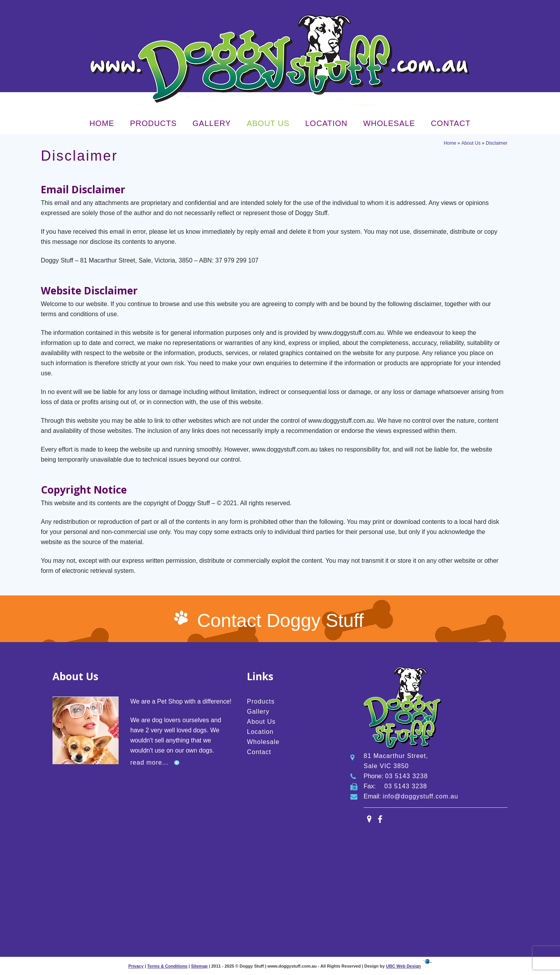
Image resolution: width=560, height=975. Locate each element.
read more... (149, 762)
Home (102, 123)
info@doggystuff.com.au (421, 796)
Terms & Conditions (167, 966)
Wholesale (389, 123)
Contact (451, 123)
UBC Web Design (403, 966)
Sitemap (199, 966)
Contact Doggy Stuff (281, 621)
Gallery (212, 123)
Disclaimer (497, 143)
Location (326, 123)
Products (153, 123)
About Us (268, 123)
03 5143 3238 (406, 776)
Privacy (136, 966)
